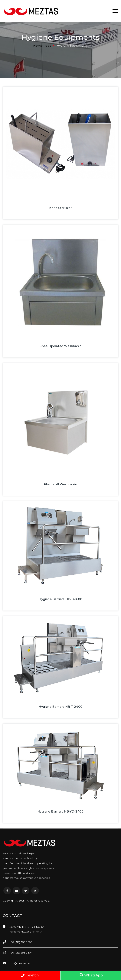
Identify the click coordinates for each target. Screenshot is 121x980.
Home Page (43, 46)
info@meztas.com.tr (22, 963)
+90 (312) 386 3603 (21, 942)
